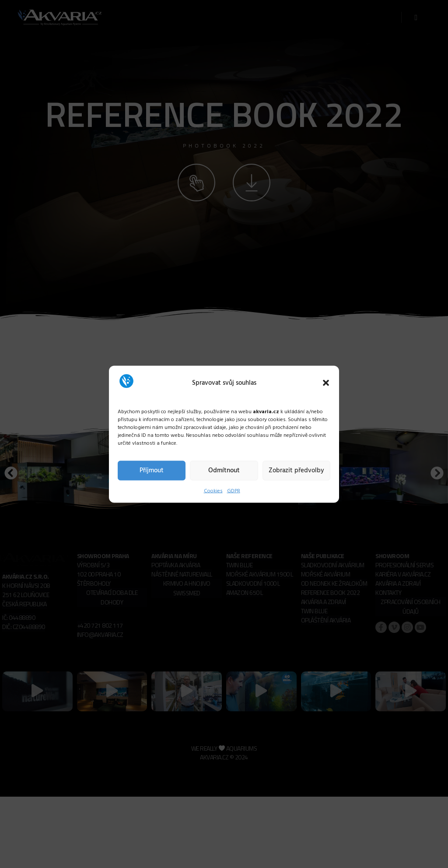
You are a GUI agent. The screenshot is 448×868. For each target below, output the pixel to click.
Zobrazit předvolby (296, 471)
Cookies (213, 491)
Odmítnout (224, 471)
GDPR (234, 491)
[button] (326, 383)
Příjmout (152, 471)
